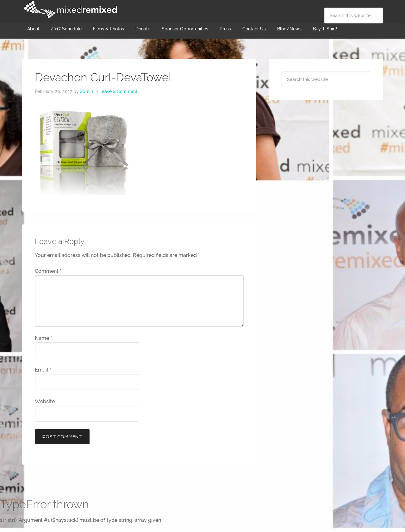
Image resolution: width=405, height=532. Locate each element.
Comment (48, 271)
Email (43, 370)
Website (45, 401)
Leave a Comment (118, 91)
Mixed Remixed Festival (70, 9)
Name (43, 338)
